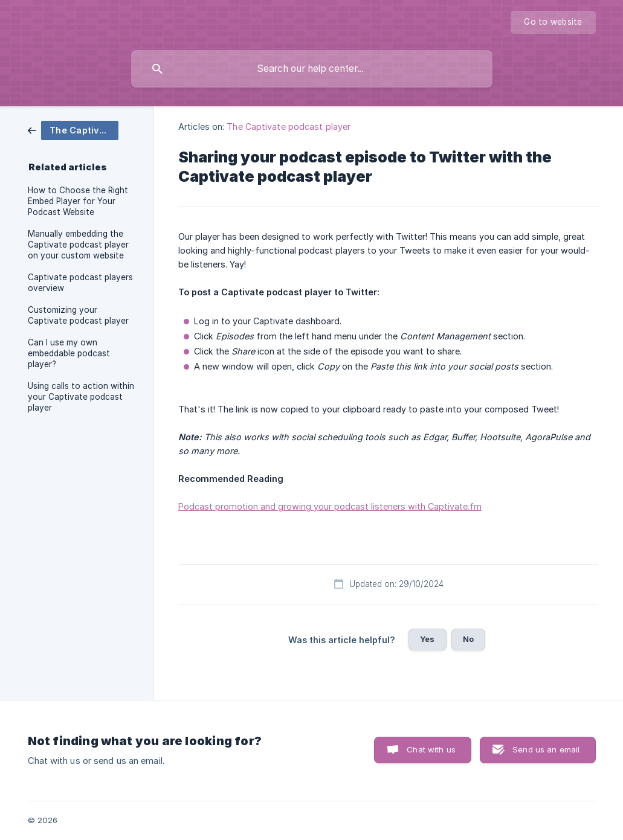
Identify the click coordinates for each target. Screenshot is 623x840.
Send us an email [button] (546, 749)
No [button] (468, 639)
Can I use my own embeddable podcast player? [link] (69, 353)
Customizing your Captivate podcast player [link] (78, 315)
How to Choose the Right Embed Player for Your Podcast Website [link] (78, 201)
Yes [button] (427, 639)
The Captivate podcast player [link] (289, 127)
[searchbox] (312, 69)
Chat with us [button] (431, 749)
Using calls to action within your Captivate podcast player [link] (81, 397)
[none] (553, 22)
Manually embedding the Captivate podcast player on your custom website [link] (78, 245)
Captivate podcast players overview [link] (80, 283)
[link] (73, 130)
